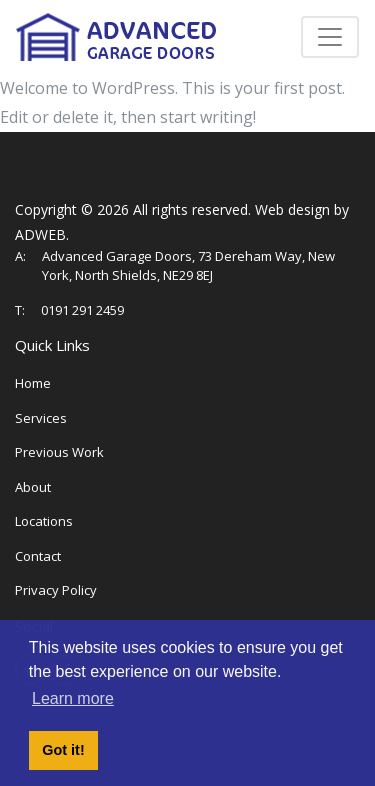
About (33, 487)
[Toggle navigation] (330, 37)
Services (41, 418)
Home (33, 383)
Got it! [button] (63, 750)
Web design (292, 209)
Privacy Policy (56, 590)
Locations (44, 521)
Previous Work (59, 452)
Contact (38, 556)
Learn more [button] (73, 698)
